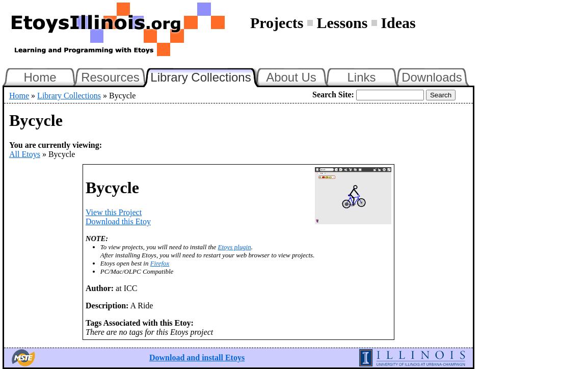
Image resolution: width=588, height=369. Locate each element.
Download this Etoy (118, 221)
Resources (110, 77)
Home (40, 77)
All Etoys (25, 154)
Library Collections (205, 76)
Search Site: (333, 95)
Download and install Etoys (197, 358)
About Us (291, 77)
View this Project (114, 212)
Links (361, 77)
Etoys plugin (235, 247)
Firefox (160, 263)
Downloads (432, 77)
